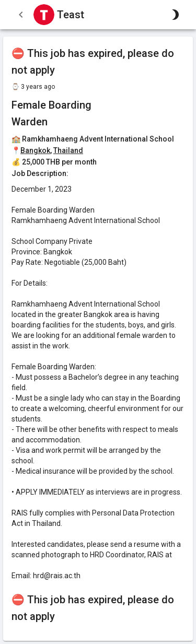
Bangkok (35, 150)
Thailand (68, 150)
